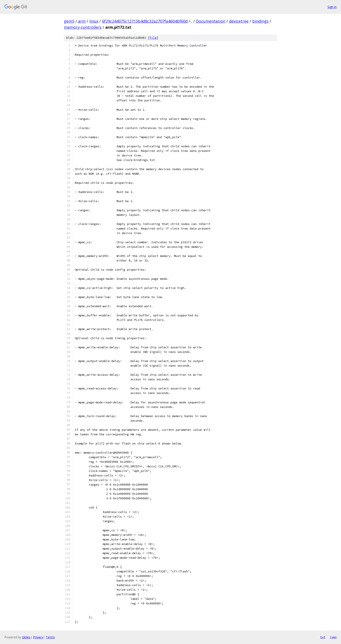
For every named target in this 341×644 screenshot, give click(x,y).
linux (94, 21)
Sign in (332, 7)
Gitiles (26, 637)
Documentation (211, 21)
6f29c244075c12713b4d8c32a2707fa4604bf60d (145, 21)
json (333, 637)
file (153, 38)
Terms (50, 637)
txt (323, 637)
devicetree (239, 21)
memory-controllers (83, 27)
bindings (260, 21)
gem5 (69, 21)
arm (82, 21)
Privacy (38, 637)
